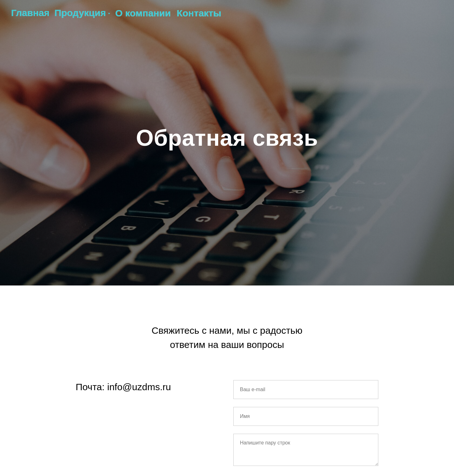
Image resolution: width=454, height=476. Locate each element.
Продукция (80, 13)
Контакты (199, 13)
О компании (143, 13)
